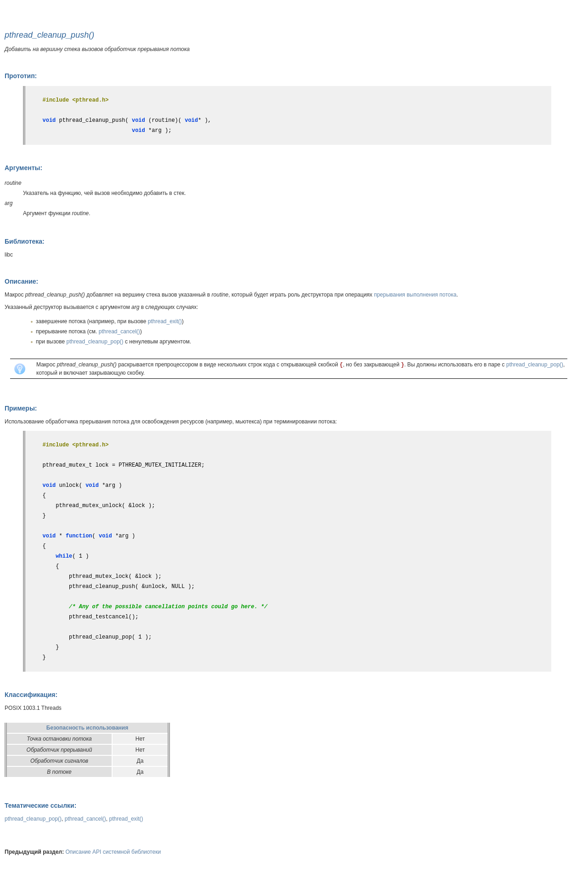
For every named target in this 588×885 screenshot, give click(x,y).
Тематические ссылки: (40, 805)
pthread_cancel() (119, 331)
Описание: (21, 281)
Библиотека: (25, 241)
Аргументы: (23, 168)
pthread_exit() (165, 321)
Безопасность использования (87, 728)
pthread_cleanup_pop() (95, 342)
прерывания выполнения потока (415, 295)
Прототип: (21, 76)
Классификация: (31, 695)
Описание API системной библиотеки (113, 852)
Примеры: (21, 408)
